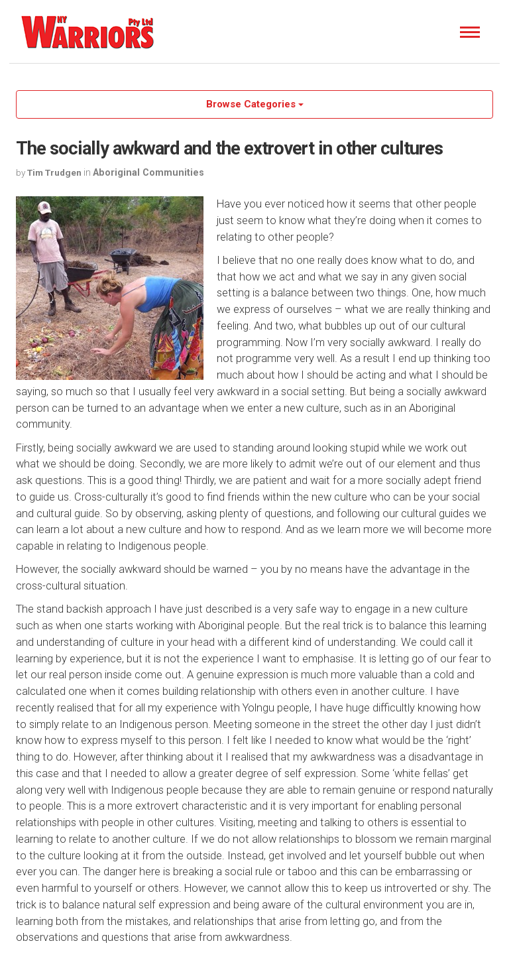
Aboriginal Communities (148, 172)
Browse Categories (255, 104)
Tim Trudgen (54, 172)
